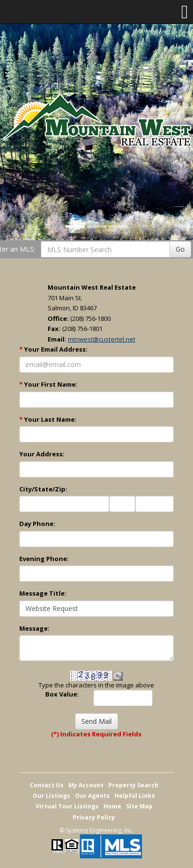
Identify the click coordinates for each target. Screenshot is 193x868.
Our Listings (51, 796)
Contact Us (47, 785)
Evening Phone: (44, 559)
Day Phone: (37, 524)
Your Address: (42, 454)
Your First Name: (48, 384)
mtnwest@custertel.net (102, 339)
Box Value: (62, 694)
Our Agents (92, 796)
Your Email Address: (53, 349)
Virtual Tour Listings (67, 806)
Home (112, 806)
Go (180, 249)
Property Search (133, 785)
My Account (86, 785)
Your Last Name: (48, 419)
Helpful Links (135, 796)
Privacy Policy (94, 817)
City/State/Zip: (43, 489)
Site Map (139, 806)
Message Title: (43, 593)
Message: (34, 628)
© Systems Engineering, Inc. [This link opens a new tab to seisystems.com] (96, 830)
